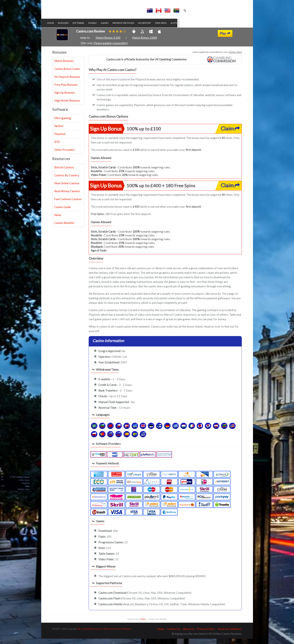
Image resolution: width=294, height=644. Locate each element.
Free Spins (168, 28)
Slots (181, 28)
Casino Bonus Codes (67, 74)
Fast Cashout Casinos (68, 204)
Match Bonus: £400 (145, 43)
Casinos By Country (67, 181)
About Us (189, 634)
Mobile (100, 28)
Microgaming (63, 123)
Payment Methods (130, 28)
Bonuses (70, 28)
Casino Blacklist (64, 228)
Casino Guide (63, 212)
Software (86, 28)
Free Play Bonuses (66, 90)
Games (112, 28)
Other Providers (65, 155)
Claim (230, 134)
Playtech (60, 139)
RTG (57, 147)
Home (58, 28)
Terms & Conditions (229, 634)
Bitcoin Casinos (64, 173)
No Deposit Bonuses (67, 82)
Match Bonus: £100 (108, 43)
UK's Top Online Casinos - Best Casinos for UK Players (104, 634)
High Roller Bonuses (67, 106)
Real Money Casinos (67, 197)
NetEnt (59, 131)
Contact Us (174, 634)
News (58, 220)
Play (225, 39)
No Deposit (152, 28)
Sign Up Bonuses (65, 98)
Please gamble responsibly (110, 49)
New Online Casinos (67, 189)
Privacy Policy (206, 634)
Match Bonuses (64, 66)
